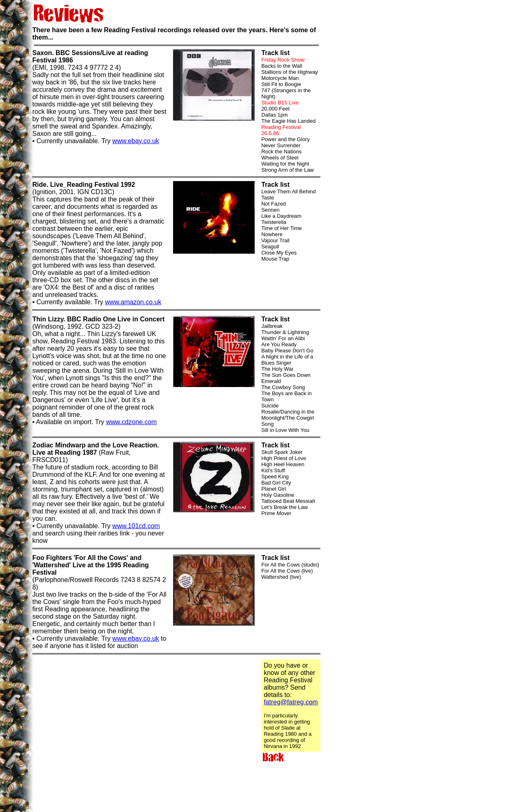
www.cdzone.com (132, 422)
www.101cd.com (136, 526)
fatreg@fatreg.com (291, 702)
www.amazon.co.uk (133, 302)
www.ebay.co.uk (136, 141)
